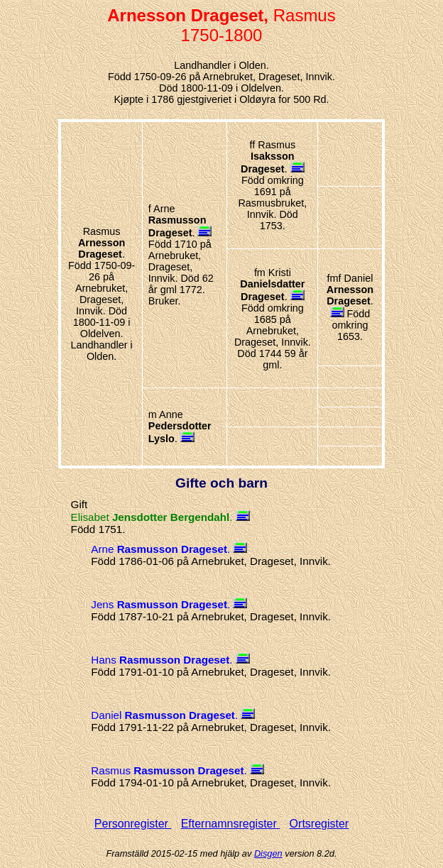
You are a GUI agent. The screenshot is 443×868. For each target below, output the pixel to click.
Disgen (268, 853)
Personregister (133, 824)
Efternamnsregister (231, 824)
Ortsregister (319, 824)
